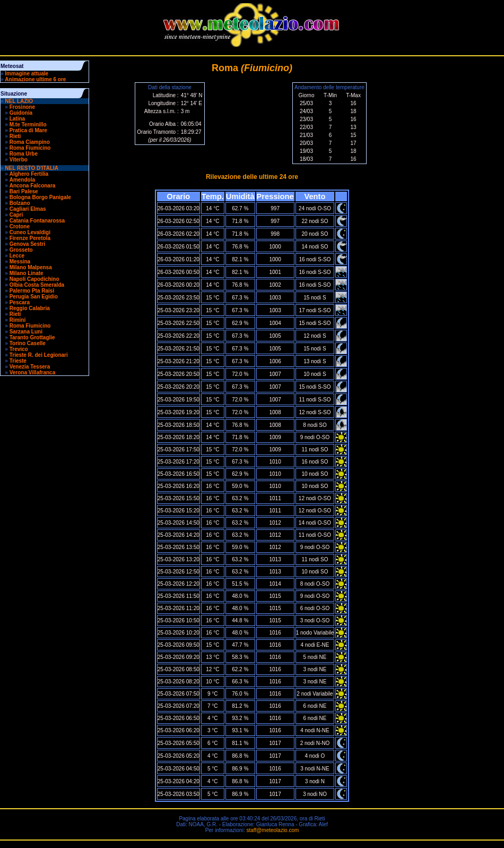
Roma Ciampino (30, 142)
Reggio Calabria (30, 308)
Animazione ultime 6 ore (35, 79)
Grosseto (21, 250)
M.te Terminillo (28, 125)
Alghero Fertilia (29, 174)
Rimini (18, 320)
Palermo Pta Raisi (32, 291)
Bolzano (20, 203)
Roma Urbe (24, 154)
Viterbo (19, 160)
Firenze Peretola (30, 238)
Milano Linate (27, 273)
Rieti (15, 136)
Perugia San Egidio (34, 297)
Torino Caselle (28, 343)
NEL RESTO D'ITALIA (32, 168)
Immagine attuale (27, 74)
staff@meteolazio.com (272, 830)
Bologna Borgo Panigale (40, 197)
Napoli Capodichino (34, 279)
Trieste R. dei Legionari (39, 355)
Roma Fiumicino (30, 148)
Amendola (22, 180)
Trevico (19, 349)
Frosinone (22, 107)
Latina (17, 119)
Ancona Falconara (33, 186)
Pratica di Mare (28, 130)
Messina (20, 262)
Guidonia (21, 113)
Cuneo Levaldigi (30, 232)
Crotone (20, 226)
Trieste (18, 361)
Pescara (20, 302)
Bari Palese (24, 191)
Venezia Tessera (30, 367)
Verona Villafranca (33, 372)
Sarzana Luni (26, 332)
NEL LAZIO (19, 101)
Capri (16, 215)
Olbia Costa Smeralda (37, 285)
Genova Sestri (27, 244)
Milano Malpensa (31, 267)
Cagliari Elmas (28, 209)
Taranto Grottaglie (32, 337)
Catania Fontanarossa (37, 221)
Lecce (17, 256)
